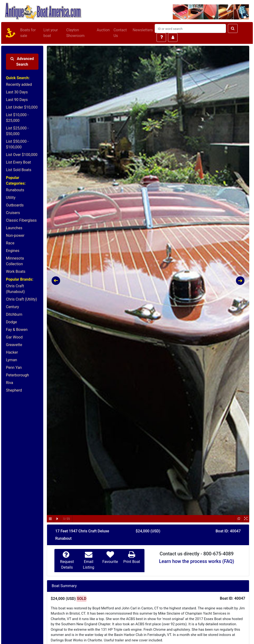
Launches (14, 228)
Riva (10, 383)
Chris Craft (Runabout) (15, 289)
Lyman (12, 360)
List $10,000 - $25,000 (17, 118)
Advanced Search (22, 62)
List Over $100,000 (22, 155)
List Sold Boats (19, 170)
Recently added (19, 84)
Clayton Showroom (75, 33)
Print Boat (132, 562)
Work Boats (16, 272)
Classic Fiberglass (21, 220)
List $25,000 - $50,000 (17, 131)
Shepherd (14, 390)
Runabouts (15, 190)
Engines (13, 251)
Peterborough (17, 375)
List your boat (51, 33)
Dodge (11, 322)
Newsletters (143, 30)
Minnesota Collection (15, 261)
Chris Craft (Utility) (22, 299)
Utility (11, 198)
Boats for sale (28, 33)
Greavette (14, 345)
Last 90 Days (17, 100)
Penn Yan (14, 368)
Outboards (15, 205)
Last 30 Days (17, 92)
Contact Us (120, 33)
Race (10, 243)
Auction (103, 30)
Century (12, 307)
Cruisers (13, 213)
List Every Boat (18, 162)
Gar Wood (14, 337)
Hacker (12, 352)
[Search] (190, 28)
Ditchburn (14, 314)
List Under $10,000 (22, 107)
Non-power (15, 235)
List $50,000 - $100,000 (17, 144)
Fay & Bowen (17, 330)
